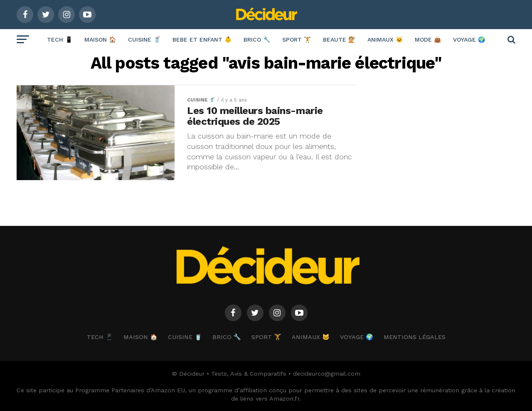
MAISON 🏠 (100, 40)
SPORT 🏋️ (297, 40)
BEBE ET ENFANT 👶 (202, 40)
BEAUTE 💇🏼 (339, 40)
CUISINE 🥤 (144, 40)
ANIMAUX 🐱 (385, 40)
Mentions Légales (415, 337)
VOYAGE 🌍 (469, 40)
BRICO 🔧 (257, 40)
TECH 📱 (60, 40)
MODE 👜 (428, 40)
